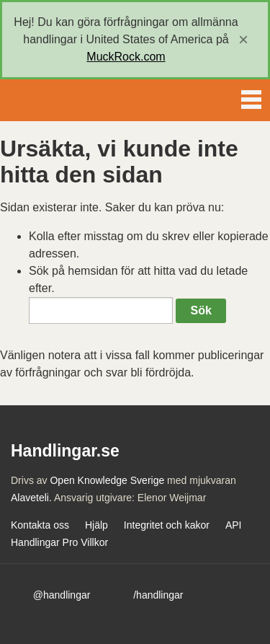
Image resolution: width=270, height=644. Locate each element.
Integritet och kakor (167, 525)
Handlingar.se (60, 100)
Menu (251, 97)
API (234, 525)
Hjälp (96, 525)
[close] (243, 40)
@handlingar (62, 595)
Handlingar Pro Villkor (59, 542)
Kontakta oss (40, 525)
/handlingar (158, 595)
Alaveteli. (31, 498)
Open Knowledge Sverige (107, 480)
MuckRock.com (126, 57)
